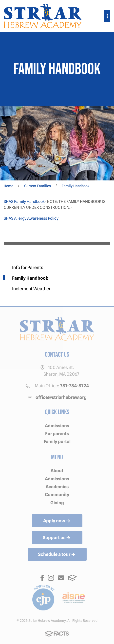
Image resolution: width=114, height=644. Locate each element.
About (57, 471)
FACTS (72, 578)
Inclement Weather (31, 289)
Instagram (51, 578)
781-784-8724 (74, 386)
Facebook (42, 578)
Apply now (57, 521)
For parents (57, 434)
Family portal (57, 441)
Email (61, 578)
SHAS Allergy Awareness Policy (31, 218)
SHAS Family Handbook (24, 202)
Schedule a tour (57, 555)
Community (57, 495)
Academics (57, 487)
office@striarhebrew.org (61, 397)
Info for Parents (28, 267)
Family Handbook (30, 278)
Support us (57, 538)
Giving (57, 503)
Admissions (57, 426)
